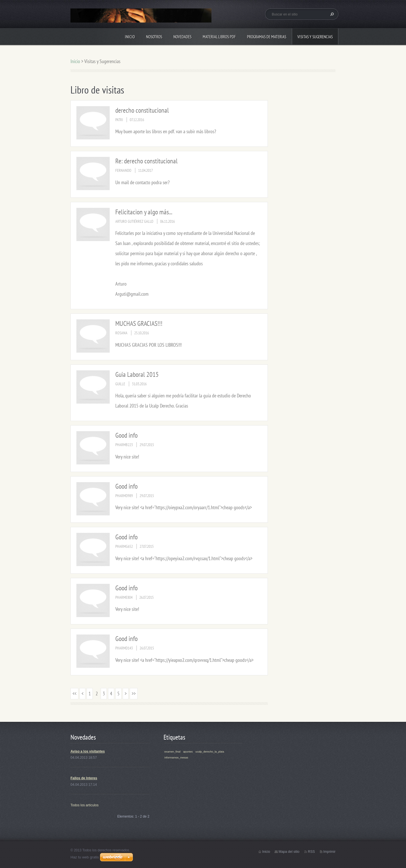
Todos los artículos (84, 805)
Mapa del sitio (289, 852)
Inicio (130, 37)
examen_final (172, 752)
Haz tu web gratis (85, 857)
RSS (311, 852)
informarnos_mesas (176, 757)
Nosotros (154, 37)
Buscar (331, 14)
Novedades (182, 37)
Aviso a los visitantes (88, 751)
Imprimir (329, 852)
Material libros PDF (219, 37)
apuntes (188, 752)
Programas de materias (267, 37)
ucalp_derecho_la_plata (210, 752)
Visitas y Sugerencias (315, 37)
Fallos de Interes (84, 778)
